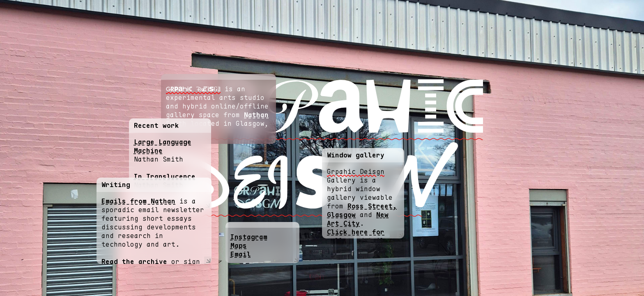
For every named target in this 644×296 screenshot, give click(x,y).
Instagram (249, 237)
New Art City (358, 219)
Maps (239, 246)
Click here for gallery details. (360, 236)
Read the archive (134, 262)
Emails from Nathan (138, 201)
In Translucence (165, 177)
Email (241, 254)
